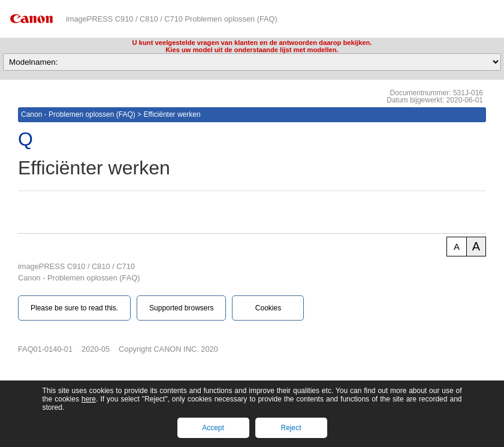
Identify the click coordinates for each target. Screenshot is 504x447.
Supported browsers (181, 308)
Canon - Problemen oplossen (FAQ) (78, 114)
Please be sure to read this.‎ (74, 308)
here (89, 399)
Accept (213, 428)
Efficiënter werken (172, 114)
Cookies (268, 308)
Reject (291, 428)
